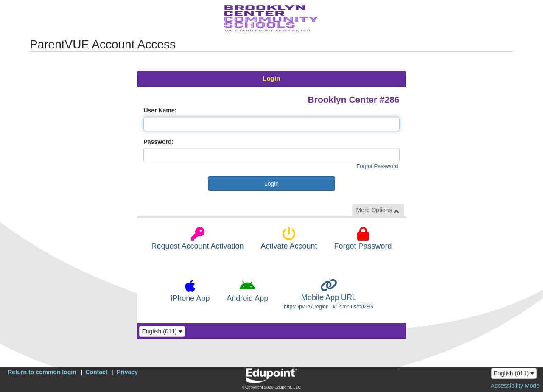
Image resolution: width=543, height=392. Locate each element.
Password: (158, 142)
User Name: (160, 110)
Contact (96, 372)
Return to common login (42, 372)
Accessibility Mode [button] (515, 386)
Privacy (127, 372)
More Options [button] (378, 210)
